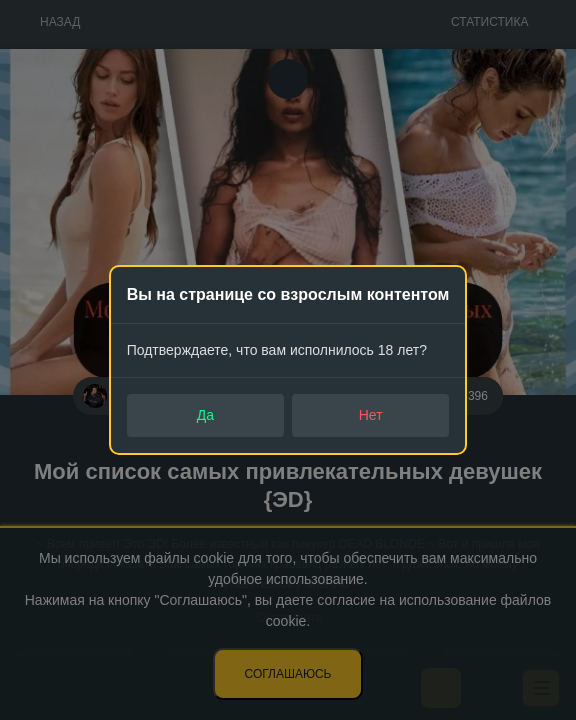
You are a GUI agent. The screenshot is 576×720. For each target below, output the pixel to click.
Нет (371, 415)
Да (205, 415)
